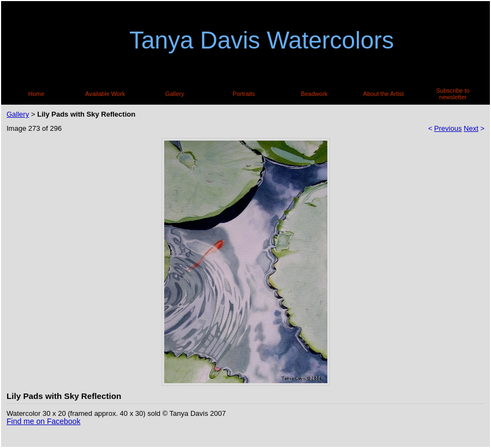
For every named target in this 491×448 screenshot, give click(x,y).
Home (36, 94)
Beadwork (314, 94)
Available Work (105, 94)
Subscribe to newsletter (453, 94)
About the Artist (384, 94)
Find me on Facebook (43, 421)
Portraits (244, 94)
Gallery (175, 94)
